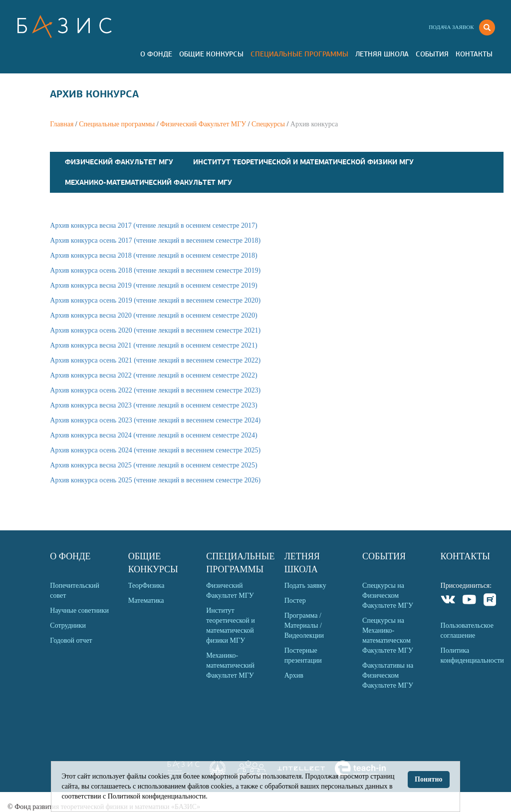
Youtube (469, 601)
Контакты (474, 54)
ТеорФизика (146, 586)
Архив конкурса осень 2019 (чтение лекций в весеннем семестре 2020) (155, 300)
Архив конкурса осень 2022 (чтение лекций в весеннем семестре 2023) (155, 390)
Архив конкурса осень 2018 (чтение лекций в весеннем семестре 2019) (155, 270)
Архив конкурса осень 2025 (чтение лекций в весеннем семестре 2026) (155, 480)
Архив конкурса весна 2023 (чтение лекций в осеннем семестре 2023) (153, 405)
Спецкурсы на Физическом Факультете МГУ (388, 596)
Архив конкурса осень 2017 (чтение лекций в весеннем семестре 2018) (155, 240)
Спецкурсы (268, 124)
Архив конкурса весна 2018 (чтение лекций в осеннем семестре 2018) (153, 255)
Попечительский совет (75, 591)
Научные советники (79, 610)
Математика (146, 601)
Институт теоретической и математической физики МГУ (303, 162)
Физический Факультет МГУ (203, 124)
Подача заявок (451, 27)
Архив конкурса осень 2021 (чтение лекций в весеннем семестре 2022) (155, 360)
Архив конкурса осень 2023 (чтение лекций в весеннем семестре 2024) (155, 420)
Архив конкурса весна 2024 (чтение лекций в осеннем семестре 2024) (153, 435)
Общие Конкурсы (211, 54)
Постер (295, 601)
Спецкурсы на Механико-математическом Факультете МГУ (388, 635)
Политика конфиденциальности (472, 655)
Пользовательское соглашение (467, 630)
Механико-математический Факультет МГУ (148, 182)
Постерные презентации (303, 655)
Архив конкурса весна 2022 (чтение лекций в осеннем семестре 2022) (153, 375)
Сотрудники (68, 625)
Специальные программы (299, 54)
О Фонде (156, 54)
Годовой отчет (71, 640)
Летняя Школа (382, 54)
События (432, 54)
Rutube (490, 601)
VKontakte (448, 601)
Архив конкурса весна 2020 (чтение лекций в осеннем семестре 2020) (153, 315)
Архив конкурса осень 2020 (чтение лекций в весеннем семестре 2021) (155, 330)
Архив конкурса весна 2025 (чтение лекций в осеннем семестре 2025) (153, 465)
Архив (294, 675)
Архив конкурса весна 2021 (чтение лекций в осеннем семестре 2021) (153, 345)
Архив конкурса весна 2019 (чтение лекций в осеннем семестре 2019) (153, 285)
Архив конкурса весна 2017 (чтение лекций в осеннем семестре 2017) (153, 225)
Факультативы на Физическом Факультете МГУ (388, 675)
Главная (62, 124)
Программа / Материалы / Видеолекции (304, 625)
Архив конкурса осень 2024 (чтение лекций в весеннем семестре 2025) (155, 450)
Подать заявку (305, 586)
